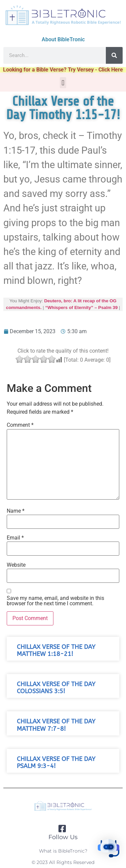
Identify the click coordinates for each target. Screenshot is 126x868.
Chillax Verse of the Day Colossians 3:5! (56, 688)
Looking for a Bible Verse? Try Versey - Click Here (63, 70)
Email (15, 538)
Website (16, 565)
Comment (20, 425)
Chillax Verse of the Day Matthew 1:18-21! (56, 651)
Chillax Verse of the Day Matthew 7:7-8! (56, 725)
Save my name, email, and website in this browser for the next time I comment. (55, 601)
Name (16, 511)
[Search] (114, 55)
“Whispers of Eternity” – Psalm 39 (82, 308)
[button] (63, 83)
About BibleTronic (63, 39)
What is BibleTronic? (63, 851)
